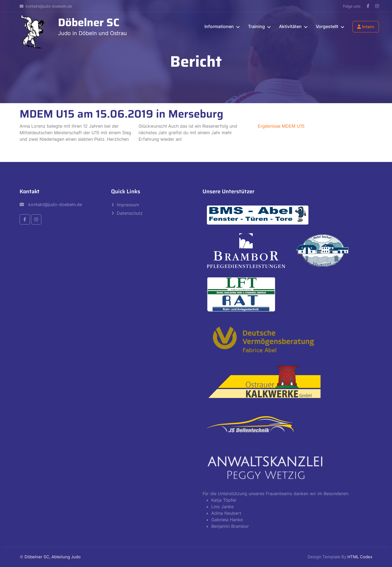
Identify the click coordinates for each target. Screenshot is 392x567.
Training (256, 26)
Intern (366, 27)
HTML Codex (360, 557)
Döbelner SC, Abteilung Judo (53, 557)
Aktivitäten (290, 26)
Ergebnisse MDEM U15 (281, 126)
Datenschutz (130, 213)
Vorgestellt (327, 26)
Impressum (128, 205)
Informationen (219, 26)
